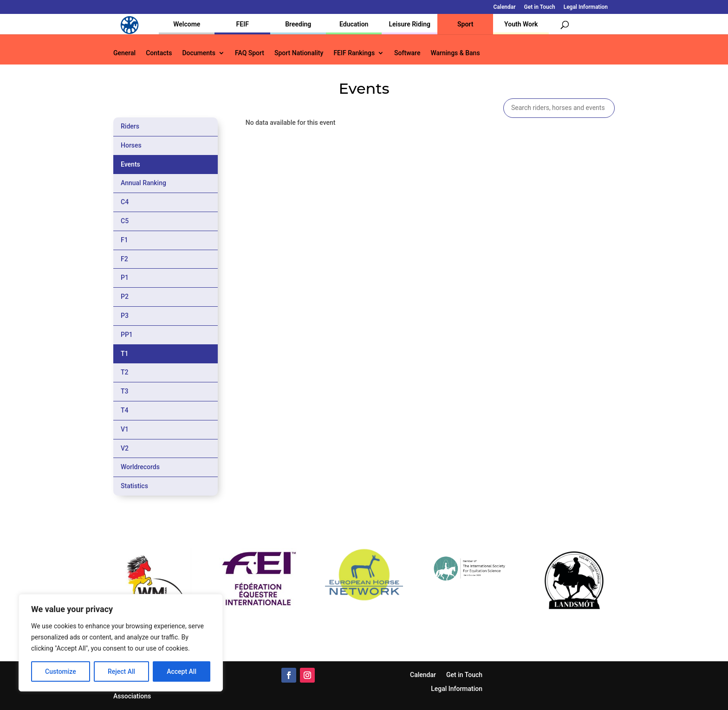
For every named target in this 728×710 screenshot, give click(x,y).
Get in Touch (540, 7)
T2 (125, 372)
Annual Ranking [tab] (143, 183)
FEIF (243, 24)
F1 (124, 240)
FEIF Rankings (354, 53)
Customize (61, 671)
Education (354, 24)
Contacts (159, 53)
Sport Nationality (299, 53)
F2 (124, 259)
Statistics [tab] (134, 486)
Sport (465, 24)
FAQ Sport (250, 53)
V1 (125, 429)
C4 (125, 202)
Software (407, 53)
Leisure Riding (409, 24)
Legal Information (586, 7)
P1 (125, 278)
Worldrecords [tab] (140, 467)
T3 (125, 391)
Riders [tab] (130, 126)
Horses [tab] (131, 145)
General (124, 53)
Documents (199, 53)
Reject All (121, 671)
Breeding (298, 24)
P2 (125, 297)
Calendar (505, 7)
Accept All (182, 671)
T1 (125, 354)
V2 (125, 448)
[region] (121, 643)
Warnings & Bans (455, 53)
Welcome (187, 24)
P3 (125, 316)
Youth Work (521, 24)
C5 (125, 221)
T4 (125, 410)
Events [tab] (130, 164)
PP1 (127, 335)
